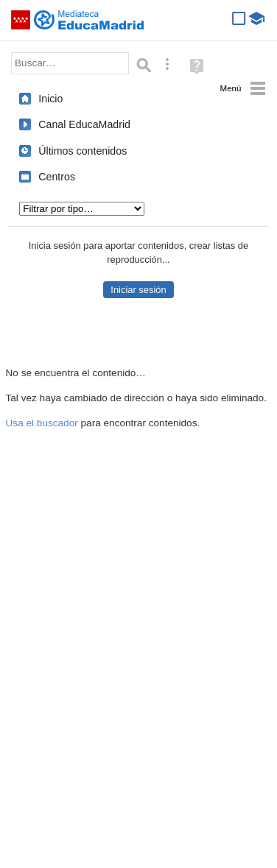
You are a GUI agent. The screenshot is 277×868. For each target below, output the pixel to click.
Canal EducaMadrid (84, 124)
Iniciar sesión (138, 290)
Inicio (50, 99)
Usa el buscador (42, 423)
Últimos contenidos (83, 151)
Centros (57, 177)
